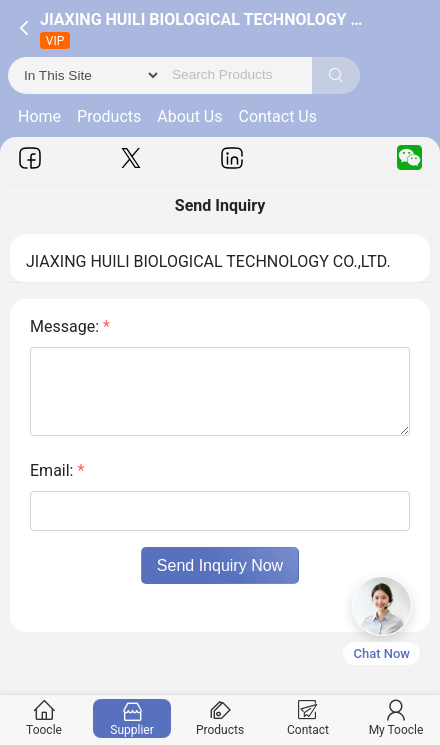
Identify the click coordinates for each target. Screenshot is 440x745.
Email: (57, 470)
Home (39, 116)
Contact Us (277, 116)
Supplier (132, 718)
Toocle (44, 718)
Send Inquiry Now (220, 565)
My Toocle (396, 718)
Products (109, 116)
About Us (189, 116)
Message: (70, 326)
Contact (308, 718)
